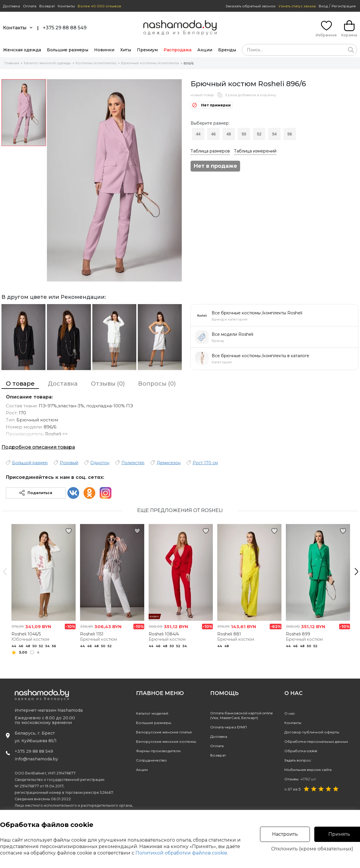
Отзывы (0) (108, 384)
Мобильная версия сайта (308, 770)
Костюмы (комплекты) (96, 63)
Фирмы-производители (158, 751)
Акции (205, 50)
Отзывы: (300, 779)
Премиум (147, 50)
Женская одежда (22, 50)
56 (290, 134)
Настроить (285, 834)
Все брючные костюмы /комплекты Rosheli (257, 313)
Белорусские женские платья (164, 732)
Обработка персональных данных (316, 741)
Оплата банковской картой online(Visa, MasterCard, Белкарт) (241, 715)
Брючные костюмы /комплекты (150, 63)
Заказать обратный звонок (251, 6)
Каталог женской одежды (47, 63)
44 (198, 134)
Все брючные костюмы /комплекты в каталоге (260, 356)
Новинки (104, 50)
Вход (323, 6)
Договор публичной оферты (312, 732)
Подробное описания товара (38, 447)
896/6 (189, 63)
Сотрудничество (151, 760)
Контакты (66, 6)
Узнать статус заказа (297, 6)
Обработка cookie (301, 751)
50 (244, 134)
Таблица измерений (255, 151)
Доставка (11, 6)
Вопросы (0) (157, 384)
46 (213, 134)
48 (229, 134)
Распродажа (178, 50)
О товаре (20, 384)
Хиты (126, 50)
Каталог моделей (152, 713)
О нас (290, 713)
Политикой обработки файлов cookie (181, 853)
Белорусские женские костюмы (166, 741)
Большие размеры (68, 50)
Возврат (47, 6)
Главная (12, 63)
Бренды (227, 50)
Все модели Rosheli (232, 334)
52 (259, 134)
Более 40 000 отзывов (99, 6)
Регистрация (344, 6)
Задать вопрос (298, 760)
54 (274, 134)
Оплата (30, 6)
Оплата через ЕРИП (229, 727)
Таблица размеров (210, 151)
